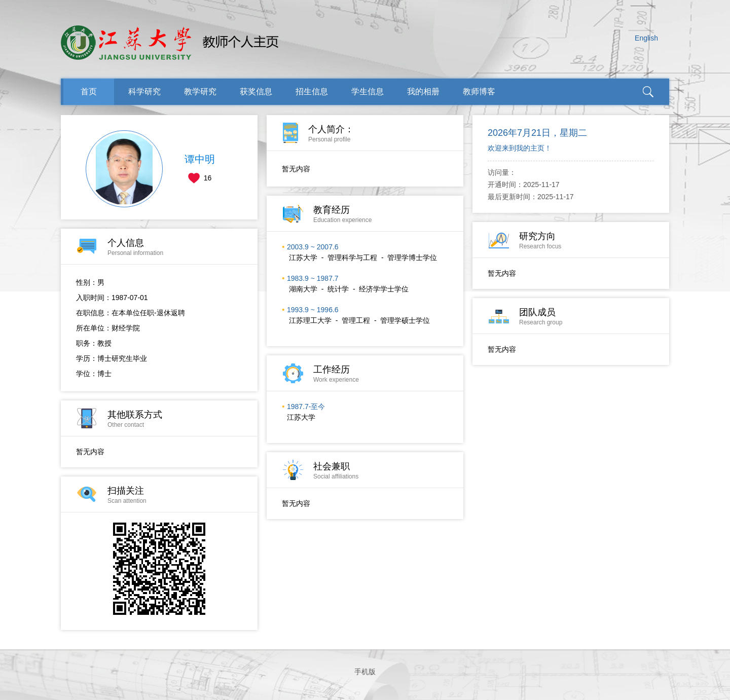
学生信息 (368, 91)
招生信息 (312, 91)
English (646, 38)
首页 (89, 91)
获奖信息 (256, 91)
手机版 (365, 672)
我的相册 (423, 91)
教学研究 (200, 91)
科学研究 (144, 91)
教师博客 (479, 91)
